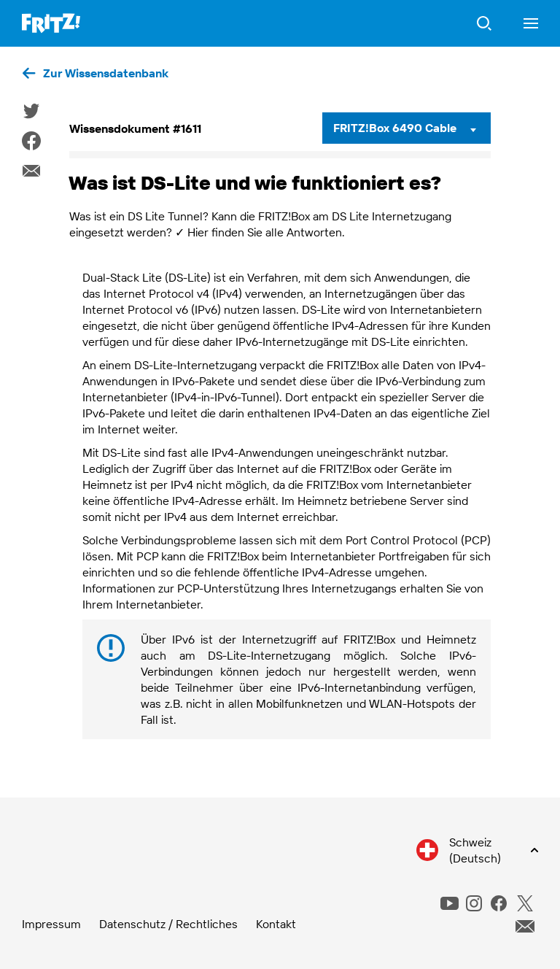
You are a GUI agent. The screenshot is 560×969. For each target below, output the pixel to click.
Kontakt (276, 924)
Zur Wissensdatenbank (106, 73)
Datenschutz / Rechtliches (168, 924)
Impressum (51, 924)
